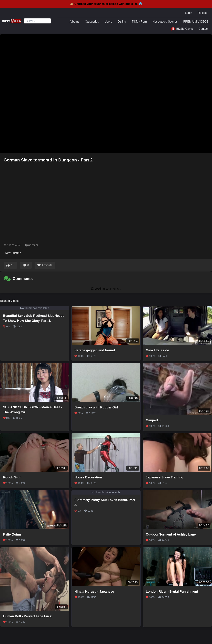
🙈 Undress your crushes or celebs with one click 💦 (106, 4)
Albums (74, 22)
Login (188, 13)
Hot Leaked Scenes (165, 22)
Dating (122, 22)
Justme (16, 253)
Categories (92, 22)
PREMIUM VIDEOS (196, 22)
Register (203, 13)
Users (108, 22)
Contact (203, 29)
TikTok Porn (139, 22)
